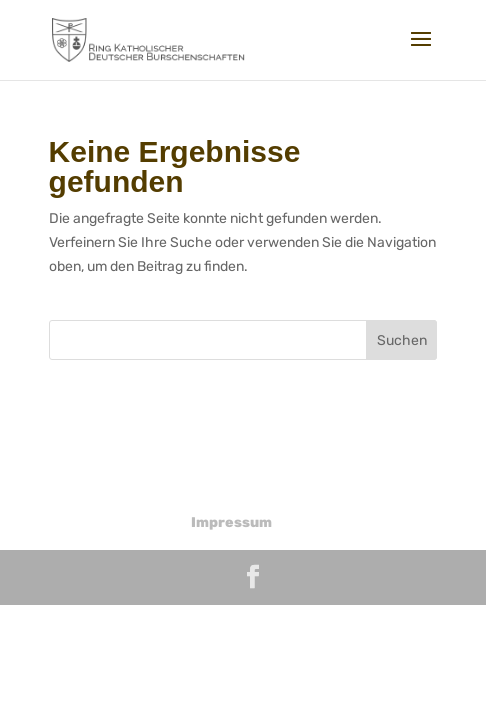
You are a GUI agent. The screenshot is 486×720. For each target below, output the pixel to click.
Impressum (231, 522)
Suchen (402, 340)
